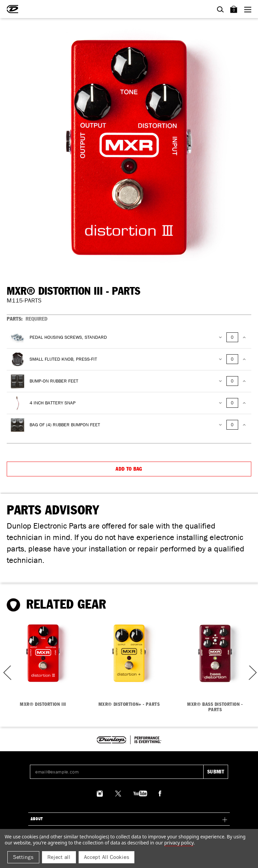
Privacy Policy (179, 843)
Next (252, 673)
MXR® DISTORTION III (43, 704)
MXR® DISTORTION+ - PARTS (129, 704)
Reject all (59, 857)
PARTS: (27, 319)
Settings (23, 857)
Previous (5, 673)
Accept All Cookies (107, 857)
